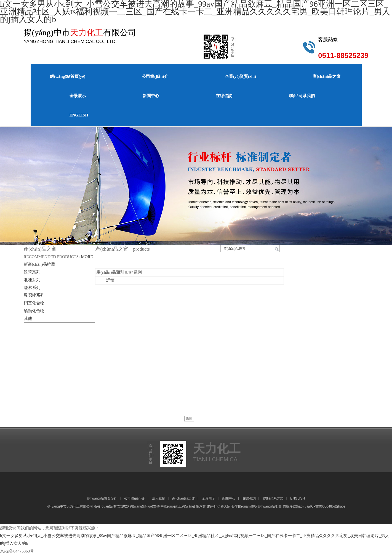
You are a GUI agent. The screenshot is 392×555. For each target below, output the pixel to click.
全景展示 (78, 96)
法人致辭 (159, 498)
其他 (28, 318)
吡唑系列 (32, 280)
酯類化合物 (34, 311)
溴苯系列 (32, 272)
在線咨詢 (224, 96)
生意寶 (201, 506)
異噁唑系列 (34, 295)
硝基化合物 (34, 303)
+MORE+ (87, 257)
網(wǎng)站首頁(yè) (68, 76)
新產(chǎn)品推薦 (40, 264)
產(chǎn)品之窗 (326, 76)
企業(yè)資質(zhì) (240, 76)
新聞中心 (151, 96)
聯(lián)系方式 (273, 498)
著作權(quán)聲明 (244, 506)
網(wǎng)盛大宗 (219, 506)
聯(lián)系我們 (302, 96)
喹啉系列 (32, 288)
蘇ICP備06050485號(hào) (326, 506)
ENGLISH (79, 115)
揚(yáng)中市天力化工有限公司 (70, 506)
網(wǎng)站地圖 (270, 506)
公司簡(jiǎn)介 (155, 76)
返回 (189, 419)
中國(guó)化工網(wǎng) (178, 506)
